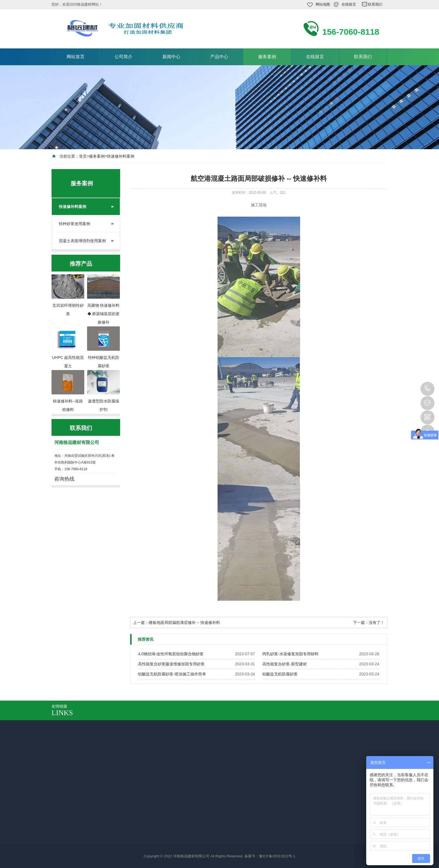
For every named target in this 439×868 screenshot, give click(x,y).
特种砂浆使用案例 (74, 224)
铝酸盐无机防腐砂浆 (280, 674)
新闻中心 (171, 57)
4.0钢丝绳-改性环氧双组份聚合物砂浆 (171, 654)
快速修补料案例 (121, 156)
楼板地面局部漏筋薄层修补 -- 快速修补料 (184, 623)
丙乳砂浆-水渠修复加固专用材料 (290, 654)
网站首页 (76, 57)
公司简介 (123, 57)
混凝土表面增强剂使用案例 (82, 241)
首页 (83, 156)
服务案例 (267, 57)
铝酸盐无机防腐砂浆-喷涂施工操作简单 (172, 674)
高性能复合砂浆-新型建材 (285, 664)
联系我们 (375, 4)
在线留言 (349, 4)
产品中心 (219, 57)
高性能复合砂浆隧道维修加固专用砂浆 (171, 664)
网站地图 (323, 4)
